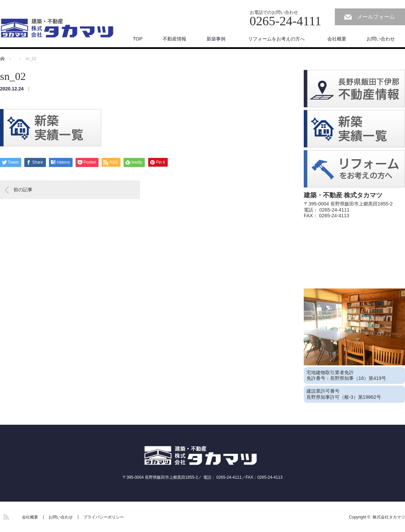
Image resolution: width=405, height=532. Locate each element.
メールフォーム (376, 17)
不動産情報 (174, 39)
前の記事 (23, 190)
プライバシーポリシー (104, 517)
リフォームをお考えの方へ (279, 39)
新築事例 (216, 39)
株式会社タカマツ (389, 517)
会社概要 (337, 39)
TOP (138, 39)
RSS (5, 516)
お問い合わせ (381, 39)
